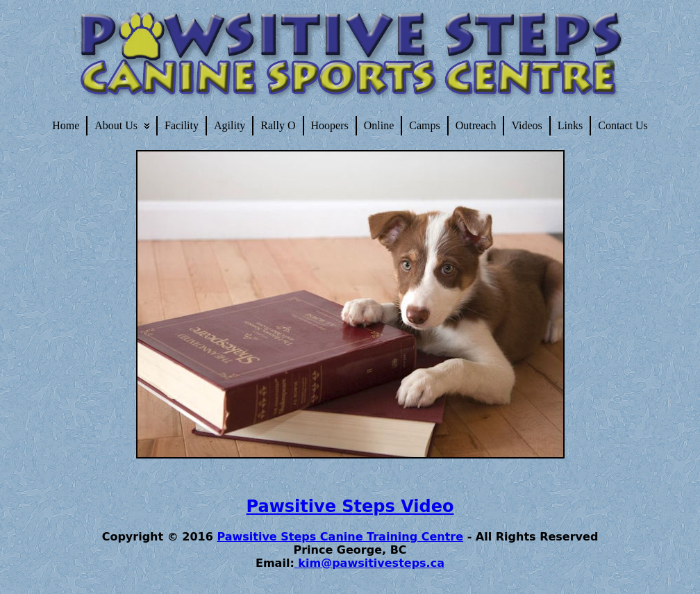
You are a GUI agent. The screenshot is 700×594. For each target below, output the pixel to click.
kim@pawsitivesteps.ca (369, 563)
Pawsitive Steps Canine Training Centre (340, 537)
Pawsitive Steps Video (350, 506)
